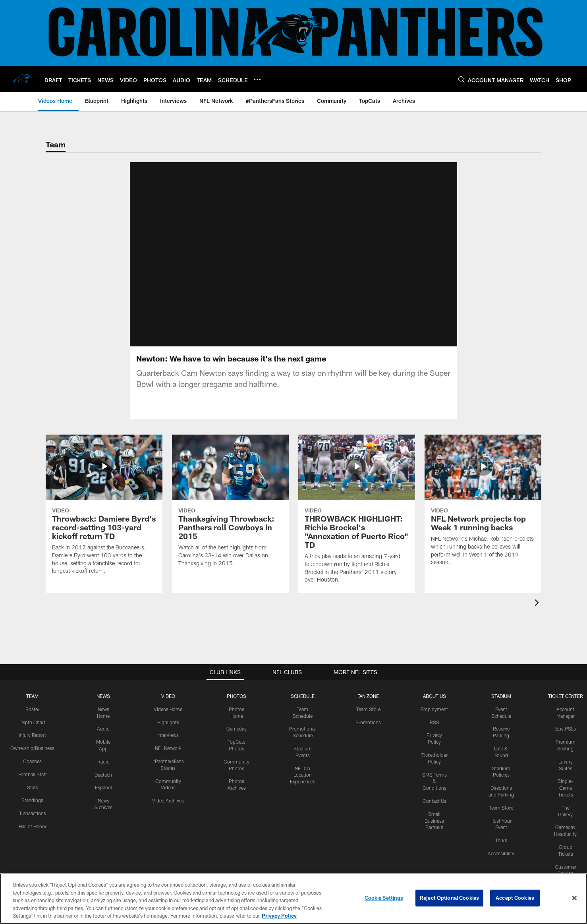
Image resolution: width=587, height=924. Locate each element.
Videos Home (168, 709)
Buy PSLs (566, 729)
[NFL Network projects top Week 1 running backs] (483, 505)
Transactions (33, 813)
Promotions (368, 722)
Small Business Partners (434, 821)
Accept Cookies (515, 898)
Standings (32, 800)
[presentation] (538, 604)
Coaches (32, 761)
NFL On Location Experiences (303, 775)
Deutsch (103, 775)
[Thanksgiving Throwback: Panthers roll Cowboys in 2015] (230, 506)
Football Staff (33, 774)
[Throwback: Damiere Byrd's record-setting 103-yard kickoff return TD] (104, 509)
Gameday (237, 729)
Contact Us (434, 801)
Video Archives (168, 800)
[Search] (461, 79)
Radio (103, 762)
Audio (103, 729)
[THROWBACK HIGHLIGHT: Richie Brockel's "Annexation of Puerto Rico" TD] (357, 514)
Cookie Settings (384, 898)
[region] (293, 899)
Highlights (168, 722)
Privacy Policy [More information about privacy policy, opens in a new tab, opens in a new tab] (279, 916)
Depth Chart (32, 722)
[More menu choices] (257, 79)
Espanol (103, 787)
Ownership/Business (32, 748)
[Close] (574, 898)
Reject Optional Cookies (449, 898)
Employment (434, 709)
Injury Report (32, 735)
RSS (434, 722)
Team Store (368, 709)
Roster (32, 709)
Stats (33, 787)
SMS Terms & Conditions (434, 781)
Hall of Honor (33, 826)
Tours (501, 840)
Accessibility (501, 853)
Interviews (168, 735)
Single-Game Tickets (565, 788)
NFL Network (168, 748)
